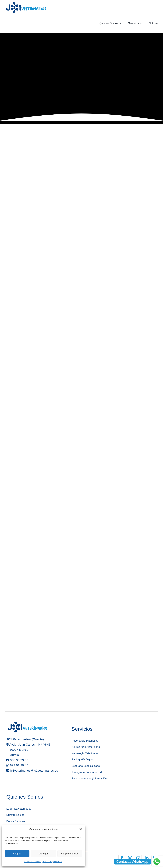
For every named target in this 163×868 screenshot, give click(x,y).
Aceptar (17, 854)
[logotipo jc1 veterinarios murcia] (26, 3)
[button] (81, 829)
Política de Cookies (32, 862)
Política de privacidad (52, 862)
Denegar (43, 854)
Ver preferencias (70, 854)
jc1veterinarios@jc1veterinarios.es (34, 771)
